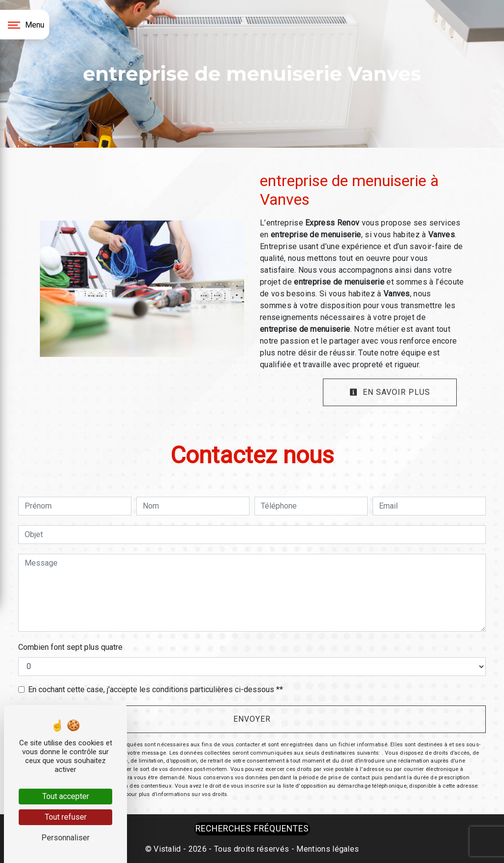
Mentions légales (327, 849)
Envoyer (252, 719)
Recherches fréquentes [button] (252, 829)
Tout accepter (66, 796)
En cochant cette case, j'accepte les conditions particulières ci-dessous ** (156, 689)
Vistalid (167, 849)
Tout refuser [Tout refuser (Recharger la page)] (66, 817)
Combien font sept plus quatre (70, 647)
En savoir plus (390, 392)
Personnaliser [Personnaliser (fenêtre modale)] (65, 838)
